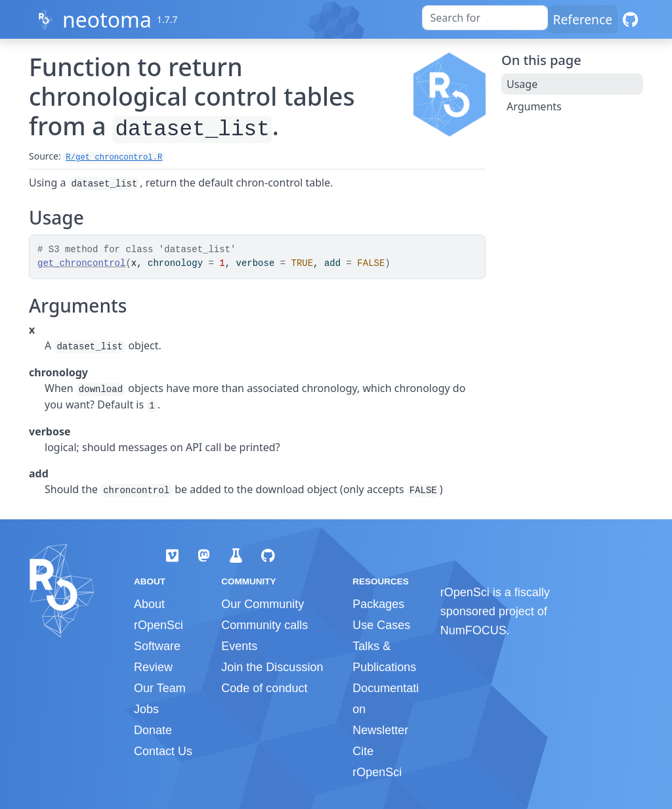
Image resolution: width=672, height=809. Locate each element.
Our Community (262, 604)
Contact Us (163, 751)
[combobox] (485, 18)
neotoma (107, 19)
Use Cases (381, 625)
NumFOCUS (473, 630)
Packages (378, 604)
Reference (583, 19)
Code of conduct (264, 688)
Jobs (146, 709)
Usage (522, 84)
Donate (153, 730)
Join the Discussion (272, 667)
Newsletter (380, 730)
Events (239, 646)
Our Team (160, 688)
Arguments (534, 106)
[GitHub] (630, 19)
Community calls (264, 625)
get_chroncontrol (81, 263)
